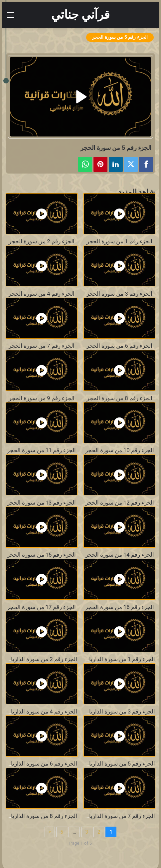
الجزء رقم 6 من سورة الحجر (119, 346)
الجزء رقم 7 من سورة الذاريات (120, 816)
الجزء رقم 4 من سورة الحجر (42, 294)
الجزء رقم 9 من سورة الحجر (42, 398)
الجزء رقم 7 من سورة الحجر (42, 346)
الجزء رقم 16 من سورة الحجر (120, 607)
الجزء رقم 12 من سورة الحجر (120, 503)
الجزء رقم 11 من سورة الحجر (41, 450)
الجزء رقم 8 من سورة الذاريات (41, 816)
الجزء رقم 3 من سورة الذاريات (120, 712)
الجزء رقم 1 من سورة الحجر (119, 241)
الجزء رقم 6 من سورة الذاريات (41, 764)
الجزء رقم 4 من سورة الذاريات (41, 712)
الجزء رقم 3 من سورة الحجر (119, 294)
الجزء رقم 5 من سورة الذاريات (120, 764)
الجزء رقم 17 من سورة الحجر (41, 607)
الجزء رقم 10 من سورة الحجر (120, 450)
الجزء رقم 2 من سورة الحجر (42, 241)
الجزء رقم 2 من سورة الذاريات (41, 659)
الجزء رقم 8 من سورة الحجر (119, 398)
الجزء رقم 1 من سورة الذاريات (120, 659)
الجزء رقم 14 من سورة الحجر (120, 555)
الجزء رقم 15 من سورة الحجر (41, 555)
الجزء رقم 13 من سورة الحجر (41, 503)
